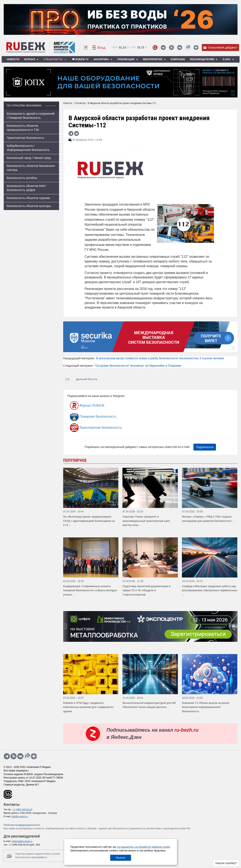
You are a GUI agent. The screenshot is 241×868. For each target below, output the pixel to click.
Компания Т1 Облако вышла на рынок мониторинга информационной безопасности (206, 707)
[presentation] (66, 626)
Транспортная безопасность (26, 138)
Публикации (128, 59)
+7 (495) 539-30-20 (22, 809)
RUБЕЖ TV (80, 59)
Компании (178, 59)
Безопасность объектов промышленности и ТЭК (23, 128)
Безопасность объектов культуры (29, 206)
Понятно (120, 858)
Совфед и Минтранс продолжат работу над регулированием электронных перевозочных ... (210, 590)
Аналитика (103, 59)
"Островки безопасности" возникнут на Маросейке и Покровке (138, 366)
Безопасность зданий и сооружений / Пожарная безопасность (31, 116)
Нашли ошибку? (226, 863)
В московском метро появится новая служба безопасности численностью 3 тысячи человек (160, 358)
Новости (13, 59)
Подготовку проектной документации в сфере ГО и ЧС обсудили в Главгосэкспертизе (146, 590)
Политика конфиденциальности (22, 825)
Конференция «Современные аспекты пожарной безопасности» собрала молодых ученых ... (90, 590)
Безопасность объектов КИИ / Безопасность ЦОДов (27, 188)
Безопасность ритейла (22, 178)
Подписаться (205, 447)
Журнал (31, 59)
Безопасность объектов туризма (29, 198)
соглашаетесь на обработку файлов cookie (143, 847)
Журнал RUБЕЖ (87, 406)
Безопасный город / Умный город (29, 158)
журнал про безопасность (113, 828)
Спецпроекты (55, 59)
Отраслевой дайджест (220, 48)
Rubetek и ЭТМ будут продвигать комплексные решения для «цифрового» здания (89, 707)
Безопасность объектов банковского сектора (31, 168)
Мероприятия (154, 59)
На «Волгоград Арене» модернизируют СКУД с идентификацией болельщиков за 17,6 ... (89, 521)
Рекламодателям (204, 59)
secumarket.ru (39, 857)
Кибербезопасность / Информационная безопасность (28, 148)
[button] (149, 639)
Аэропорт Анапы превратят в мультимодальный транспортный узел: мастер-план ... (146, 521)
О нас (228, 59)
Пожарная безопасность (93, 417)
